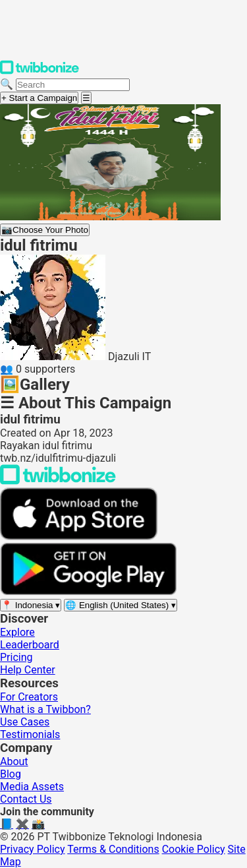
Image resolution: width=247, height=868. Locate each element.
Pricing (16, 657)
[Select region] (31, 605)
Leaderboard (30, 645)
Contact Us (26, 799)
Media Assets (32, 787)
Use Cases (25, 722)
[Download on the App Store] (79, 537)
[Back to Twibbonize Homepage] (58, 481)
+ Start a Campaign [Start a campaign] (39, 98)
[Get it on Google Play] (88, 592)
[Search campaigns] (73, 85)
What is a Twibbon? (45, 709)
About (14, 761)
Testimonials (30, 734)
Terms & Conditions (113, 849)
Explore (17, 632)
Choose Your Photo (45, 230)
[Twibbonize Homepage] (40, 72)
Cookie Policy (194, 849)
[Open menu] (86, 98)
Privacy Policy (33, 849)
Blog (11, 774)
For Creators (29, 697)
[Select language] (121, 605)
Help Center (28, 670)
